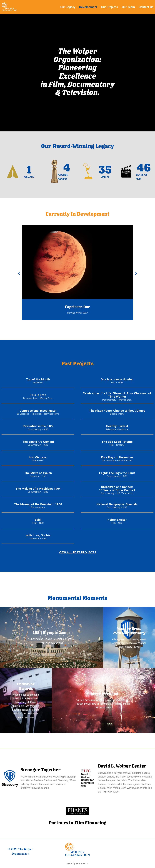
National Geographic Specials (117, 504)
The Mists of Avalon (38, 473)
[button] (19, 273)
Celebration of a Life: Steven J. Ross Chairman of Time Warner (117, 395)
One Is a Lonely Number (117, 379)
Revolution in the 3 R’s (38, 426)
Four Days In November (117, 457)
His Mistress (38, 457)
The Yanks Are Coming (38, 442)
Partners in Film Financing (78, 823)
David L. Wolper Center (122, 766)
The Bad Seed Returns (117, 442)
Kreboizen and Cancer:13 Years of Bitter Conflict (117, 489)
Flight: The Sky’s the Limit (117, 473)
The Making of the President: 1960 (38, 504)
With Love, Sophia (38, 535)
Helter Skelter (117, 520)
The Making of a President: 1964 (38, 489)
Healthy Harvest (117, 426)
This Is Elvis (38, 395)
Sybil (38, 520)
